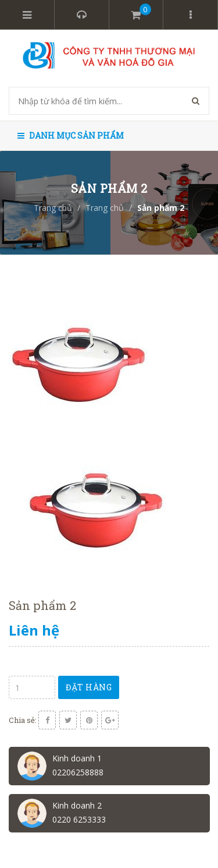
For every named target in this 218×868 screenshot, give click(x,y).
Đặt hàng (89, 687)
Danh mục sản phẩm (71, 135)
